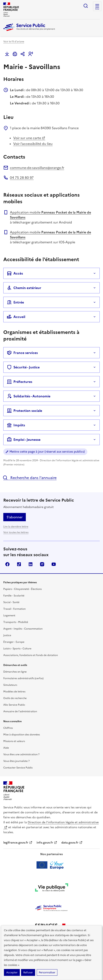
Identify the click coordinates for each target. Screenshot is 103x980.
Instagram (42, 564)
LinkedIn (31, 564)
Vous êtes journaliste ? (16, 761)
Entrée (15, 302)
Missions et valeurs (14, 741)
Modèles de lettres (14, 692)
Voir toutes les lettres (16, 532)
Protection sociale (24, 411)
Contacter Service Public (18, 768)
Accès (15, 273)
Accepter (12, 972)
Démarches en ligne (15, 672)
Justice (7, 635)
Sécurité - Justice (23, 367)
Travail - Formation (14, 609)
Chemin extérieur (24, 288)
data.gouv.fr (72, 843)
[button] (31, 54)
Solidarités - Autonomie (29, 396)
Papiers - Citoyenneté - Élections (22, 589)
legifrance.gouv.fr (18, 843)
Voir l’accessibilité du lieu (33, 144)
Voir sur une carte (29, 138)
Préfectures (20, 382)
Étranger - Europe (14, 642)
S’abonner (15, 517)
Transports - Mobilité (16, 622)
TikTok (19, 564)
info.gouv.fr (47, 843)
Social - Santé (11, 602)
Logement (9, 615)
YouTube (54, 564)
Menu (97, 9)
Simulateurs (10, 685)
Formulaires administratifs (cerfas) (23, 678)
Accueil (16, 317)
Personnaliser (47, 972)
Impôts (16, 425)
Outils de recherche (15, 698)
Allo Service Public (14, 705)
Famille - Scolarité (14, 596)
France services (22, 353)
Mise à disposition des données (22, 735)
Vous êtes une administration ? (21, 754)
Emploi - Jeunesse (24, 440)
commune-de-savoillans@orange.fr (37, 168)
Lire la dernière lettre (16, 527)
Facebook (7, 564)
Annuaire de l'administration (20, 711)
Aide (6, 748)
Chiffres (8, 728)
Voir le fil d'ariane (14, 42)
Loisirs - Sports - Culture (17, 649)
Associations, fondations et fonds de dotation (31, 655)
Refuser (28, 972)
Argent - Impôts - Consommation (23, 629)
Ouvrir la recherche (86, 6)
